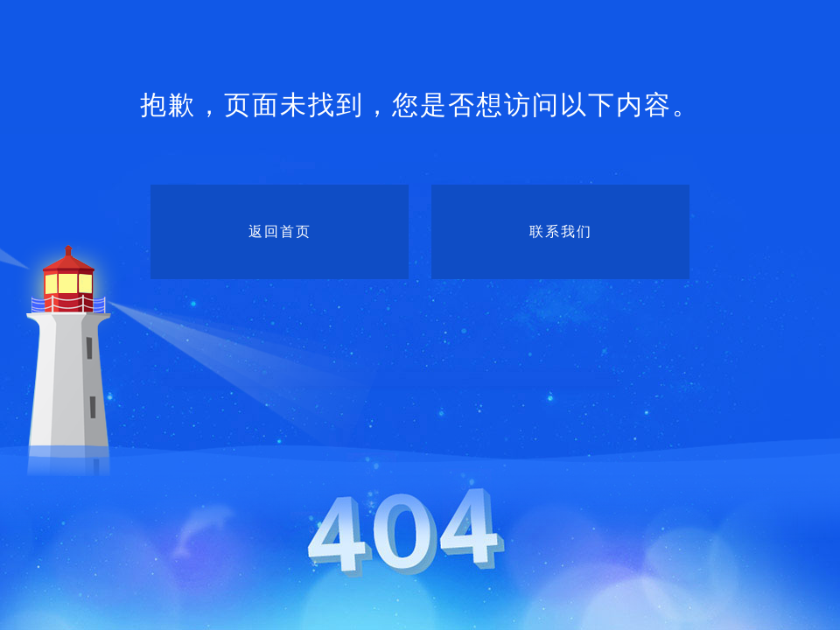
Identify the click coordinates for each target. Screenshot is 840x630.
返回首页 (280, 231)
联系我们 (561, 231)
